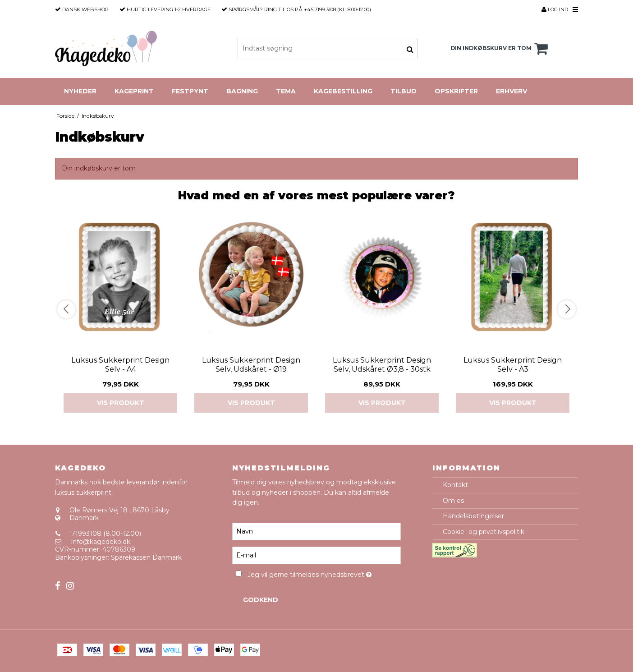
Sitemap (68, 573)
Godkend (261, 600)
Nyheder (80, 91)
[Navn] (316, 531)
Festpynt (190, 91)
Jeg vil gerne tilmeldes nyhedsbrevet (324, 573)
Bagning (242, 91)
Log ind (555, 9)
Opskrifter (456, 91)
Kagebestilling (343, 91)
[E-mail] (316, 555)
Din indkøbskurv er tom (500, 49)
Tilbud (404, 91)
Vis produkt (121, 403)
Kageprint (134, 91)
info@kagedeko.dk (101, 542)
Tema (286, 91)
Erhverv (511, 91)
